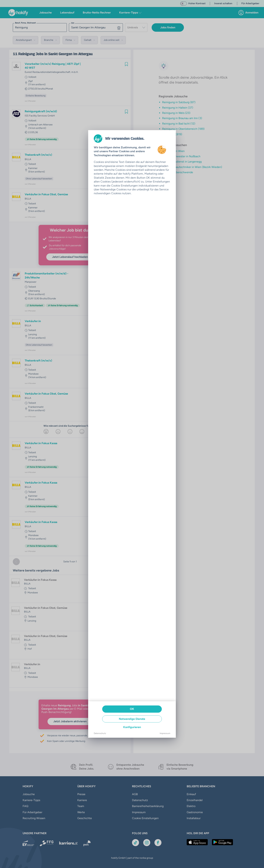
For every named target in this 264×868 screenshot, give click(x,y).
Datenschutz (100, 733)
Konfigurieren (132, 727)
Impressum (165, 733)
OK (132, 709)
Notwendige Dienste (132, 719)
